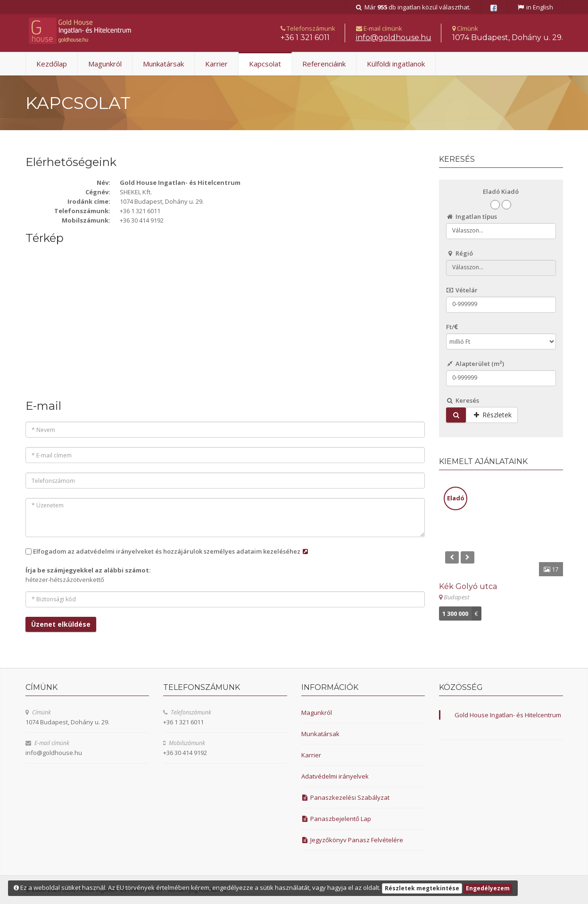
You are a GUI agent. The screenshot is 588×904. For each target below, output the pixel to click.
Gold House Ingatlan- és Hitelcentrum (508, 715)
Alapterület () (475, 364)
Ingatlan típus (472, 216)
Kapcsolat (265, 64)
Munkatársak (163, 64)
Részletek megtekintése (422, 888)
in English (535, 7)
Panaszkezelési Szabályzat (346, 797)
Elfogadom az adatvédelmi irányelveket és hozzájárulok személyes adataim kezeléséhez (171, 551)
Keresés (463, 400)
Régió (460, 253)
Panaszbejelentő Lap (336, 819)
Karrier (216, 64)
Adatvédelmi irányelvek (335, 776)
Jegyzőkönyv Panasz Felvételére (352, 840)
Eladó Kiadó (501, 191)
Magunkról (105, 64)
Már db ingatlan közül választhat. (413, 7)
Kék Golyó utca (468, 586)
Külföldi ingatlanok (396, 64)
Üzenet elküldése (61, 624)
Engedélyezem (488, 888)
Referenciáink (324, 64)
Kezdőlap (52, 64)
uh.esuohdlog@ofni (394, 37)
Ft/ (452, 327)
